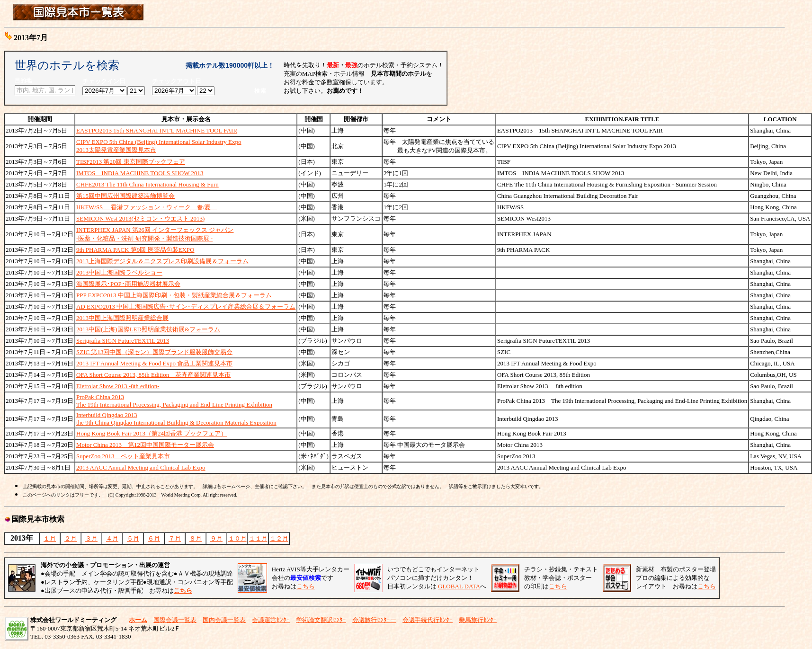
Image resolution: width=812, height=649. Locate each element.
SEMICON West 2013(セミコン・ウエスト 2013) (140, 218)
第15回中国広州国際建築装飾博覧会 (125, 196)
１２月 (279, 538)
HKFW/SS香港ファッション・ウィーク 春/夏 (147, 207)
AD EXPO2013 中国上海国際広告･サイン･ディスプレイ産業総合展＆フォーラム (186, 307)
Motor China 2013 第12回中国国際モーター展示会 (145, 445)
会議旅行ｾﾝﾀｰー (374, 620)
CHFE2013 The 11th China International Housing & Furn (147, 184)
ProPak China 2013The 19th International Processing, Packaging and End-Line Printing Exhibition (174, 401)
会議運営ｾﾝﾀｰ (271, 620)
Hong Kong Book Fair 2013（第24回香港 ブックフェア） (152, 433)
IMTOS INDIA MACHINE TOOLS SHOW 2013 (140, 173)
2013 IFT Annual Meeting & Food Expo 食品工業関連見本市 (154, 363)
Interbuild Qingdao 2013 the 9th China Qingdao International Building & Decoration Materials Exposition (176, 419)
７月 (175, 538)
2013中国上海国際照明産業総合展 (122, 318)
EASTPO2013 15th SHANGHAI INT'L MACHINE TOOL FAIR (157, 130)
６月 (154, 538)
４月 (112, 538)
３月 (91, 538)
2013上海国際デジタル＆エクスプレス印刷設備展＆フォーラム (162, 261)
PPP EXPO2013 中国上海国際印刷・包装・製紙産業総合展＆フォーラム (174, 295)
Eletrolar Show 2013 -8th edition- (118, 386)
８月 (196, 538)
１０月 (237, 538)
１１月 (258, 538)
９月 (216, 538)
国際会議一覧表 (175, 620)
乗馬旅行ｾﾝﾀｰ (478, 620)
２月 (71, 538)
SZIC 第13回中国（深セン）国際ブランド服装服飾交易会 (154, 352)
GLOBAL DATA (459, 586)
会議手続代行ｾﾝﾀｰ (428, 620)
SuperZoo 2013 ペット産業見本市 (123, 456)
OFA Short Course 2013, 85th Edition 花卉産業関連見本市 (153, 375)
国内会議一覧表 (224, 620)
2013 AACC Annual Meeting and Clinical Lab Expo (141, 467)
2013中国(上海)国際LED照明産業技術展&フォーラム (148, 329)
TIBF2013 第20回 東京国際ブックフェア (131, 162)
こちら (306, 586)
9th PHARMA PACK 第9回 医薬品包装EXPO (135, 250)
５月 (133, 538)
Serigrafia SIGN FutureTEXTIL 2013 (123, 341)
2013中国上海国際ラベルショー (119, 272)
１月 (50, 538)
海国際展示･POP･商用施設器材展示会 (128, 284)
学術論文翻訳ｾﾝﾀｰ (321, 620)
